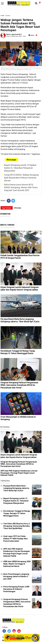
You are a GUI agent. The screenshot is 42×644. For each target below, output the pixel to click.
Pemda (8, 16)
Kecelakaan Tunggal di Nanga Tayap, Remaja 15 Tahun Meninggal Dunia (18, 352)
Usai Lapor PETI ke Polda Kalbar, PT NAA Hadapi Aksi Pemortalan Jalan (16, 539)
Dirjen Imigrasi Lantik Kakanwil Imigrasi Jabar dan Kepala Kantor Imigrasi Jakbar (20, 288)
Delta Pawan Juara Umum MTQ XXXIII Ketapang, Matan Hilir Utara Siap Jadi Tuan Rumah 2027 (21, 187)
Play (35, 638)
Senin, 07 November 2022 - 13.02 (16, 36)
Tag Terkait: (7, 208)
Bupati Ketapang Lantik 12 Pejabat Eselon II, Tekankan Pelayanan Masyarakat (20, 168)
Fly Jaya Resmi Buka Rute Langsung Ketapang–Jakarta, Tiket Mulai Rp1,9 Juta (20, 320)
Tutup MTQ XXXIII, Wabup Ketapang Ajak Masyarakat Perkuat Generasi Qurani (21, 178)
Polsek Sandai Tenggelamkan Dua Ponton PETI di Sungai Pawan (20, 257)
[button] (40, 2)
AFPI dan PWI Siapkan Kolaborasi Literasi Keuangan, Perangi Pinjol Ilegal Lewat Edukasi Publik (19, 473)
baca (31, 35)
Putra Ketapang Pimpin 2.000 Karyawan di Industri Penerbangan (16, 589)
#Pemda (18, 208)
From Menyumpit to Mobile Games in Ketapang (18, 418)
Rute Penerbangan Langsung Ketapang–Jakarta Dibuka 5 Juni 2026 (16, 576)
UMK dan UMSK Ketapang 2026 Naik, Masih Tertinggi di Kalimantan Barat (17, 564)
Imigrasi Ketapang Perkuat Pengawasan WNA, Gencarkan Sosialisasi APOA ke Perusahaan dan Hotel (19, 385)
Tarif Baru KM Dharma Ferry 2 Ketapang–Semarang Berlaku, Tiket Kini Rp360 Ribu (17, 526)
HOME (2, 16)
